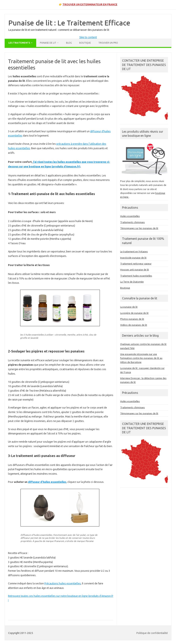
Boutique (85, 43)
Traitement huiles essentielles (136, 276)
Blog (69, 43)
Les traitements (19, 43)
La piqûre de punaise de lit (134, 313)
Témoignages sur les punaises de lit (139, 228)
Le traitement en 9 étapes (134, 251)
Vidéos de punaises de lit (134, 325)
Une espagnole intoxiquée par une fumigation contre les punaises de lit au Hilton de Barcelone (141, 358)
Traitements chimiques (133, 222)
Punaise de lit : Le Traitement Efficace (69, 23)
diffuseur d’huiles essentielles (47, 482)
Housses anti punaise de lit (135, 270)
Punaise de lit (48, 43)
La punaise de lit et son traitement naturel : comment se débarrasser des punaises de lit (59, 30)
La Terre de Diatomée (132, 282)
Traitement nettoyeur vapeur (136, 264)
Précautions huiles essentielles (63, 583)
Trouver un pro (108, 43)
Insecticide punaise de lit (133, 258)
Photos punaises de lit (132, 319)
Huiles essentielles (130, 216)
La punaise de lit (129, 307)
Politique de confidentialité (152, 633)
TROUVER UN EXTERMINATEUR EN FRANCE (90, 4)
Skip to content (88, 37)
